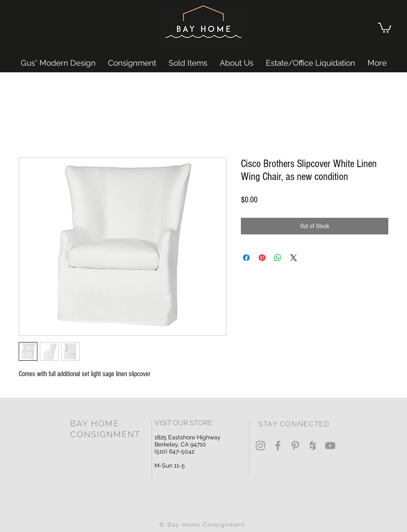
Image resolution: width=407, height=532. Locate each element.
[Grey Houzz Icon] (313, 446)
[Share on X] (294, 258)
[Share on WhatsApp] (278, 258)
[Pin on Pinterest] (262, 258)
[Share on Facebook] (246, 258)
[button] (385, 27)
